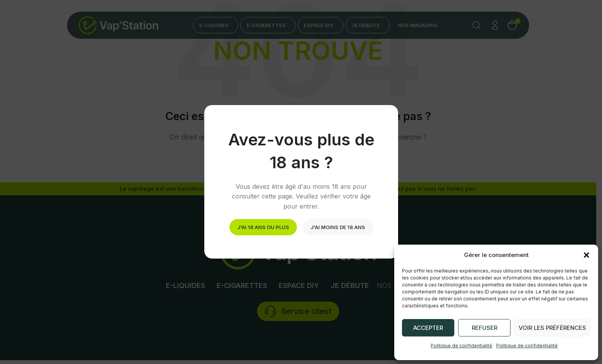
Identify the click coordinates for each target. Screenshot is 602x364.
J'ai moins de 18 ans (338, 227)
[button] (586, 255)
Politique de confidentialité (461, 346)
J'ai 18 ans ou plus (263, 227)
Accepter (428, 328)
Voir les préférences (552, 328)
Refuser (485, 328)
